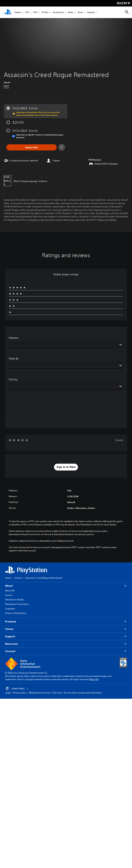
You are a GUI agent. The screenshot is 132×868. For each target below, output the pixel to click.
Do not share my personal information (83, 693)
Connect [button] (66, 651)
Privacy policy (20, 693)
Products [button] (66, 622)
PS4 (35, 12)
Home (8, 578)
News (71, 12)
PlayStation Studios (15, 600)
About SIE (10, 591)
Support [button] (66, 636)
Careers (9, 595)
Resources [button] (66, 644)
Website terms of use (40, 693)
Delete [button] (119, 440)
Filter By (14, 359)
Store (80, 12)
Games (18, 12)
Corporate (10, 609)
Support (91, 12)
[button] (66, 467)
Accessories (58, 12)
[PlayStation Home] (8, 12)
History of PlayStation (16, 613)
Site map (57, 693)
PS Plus (45, 12)
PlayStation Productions (17, 604)
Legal (8, 693)
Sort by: (14, 379)
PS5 (27, 12)
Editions (14, 338)
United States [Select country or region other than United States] (17, 689)
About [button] (66, 586)
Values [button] (66, 629)
